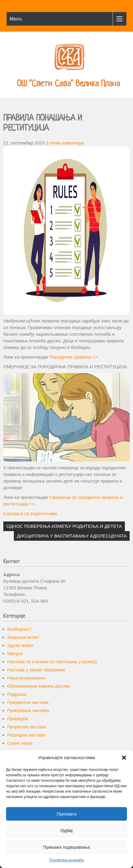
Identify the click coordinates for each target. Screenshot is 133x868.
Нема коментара (67, 143)
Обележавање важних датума (39, 686)
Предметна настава (28, 702)
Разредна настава (26, 735)
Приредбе (18, 719)
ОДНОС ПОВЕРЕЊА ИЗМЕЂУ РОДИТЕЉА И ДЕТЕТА (64, 526)
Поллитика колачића (67, 860)
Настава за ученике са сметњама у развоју (52, 662)
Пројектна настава (27, 727)
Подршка (17, 694)
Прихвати (66, 814)
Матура (15, 653)
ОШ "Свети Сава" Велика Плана (68, 84)
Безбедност (19, 629)
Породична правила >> (73, 357)
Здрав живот (20, 645)
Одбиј (66, 830)
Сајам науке (20, 743)
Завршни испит (23, 637)
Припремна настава (28, 710)
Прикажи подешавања (66, 847)
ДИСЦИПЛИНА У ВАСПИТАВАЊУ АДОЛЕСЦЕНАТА (72, 536)
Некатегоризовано (26, 678)
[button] (124, 758)
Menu (16, 19)
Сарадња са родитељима (30, 513)
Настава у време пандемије (36, 670)
